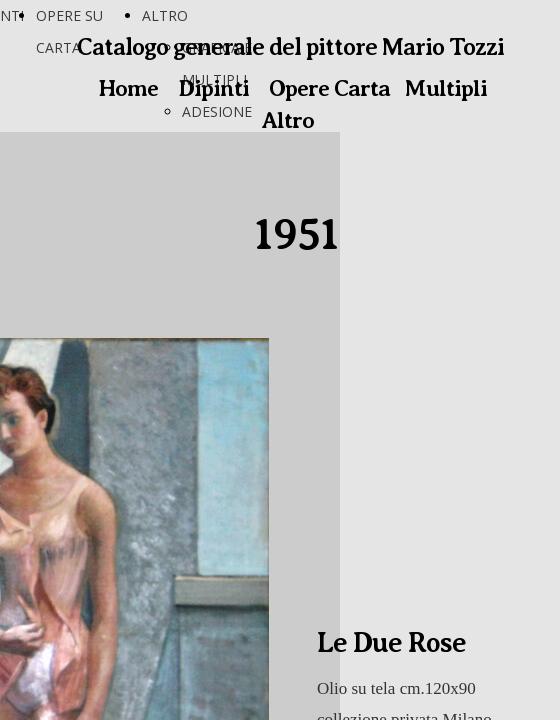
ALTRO (165, 15)
